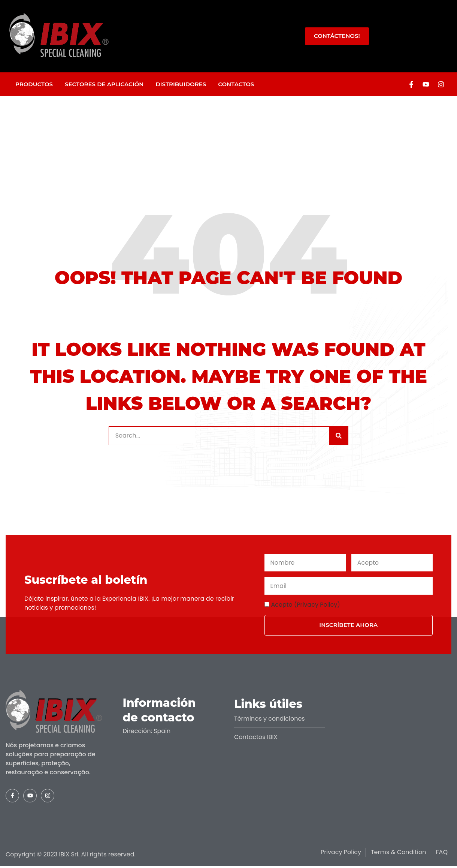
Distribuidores (181, 84)
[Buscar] (339, 436)
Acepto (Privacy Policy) (306, 605)
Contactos (236, 84)
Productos (34, 84)
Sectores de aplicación (104, 84)
